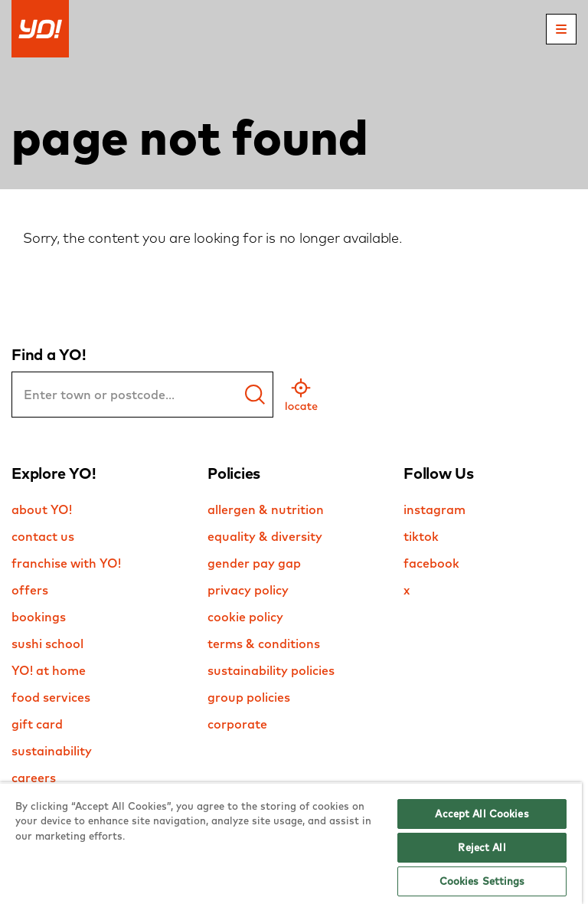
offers (30, 590)
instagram (434, 509)
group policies (249, 697)
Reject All (482, 847)
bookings (39, 617)
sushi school (47, 644)
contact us (43, 536)
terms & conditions (264, 644)
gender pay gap (254, 563)
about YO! (42, 509)
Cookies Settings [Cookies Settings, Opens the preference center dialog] (482, 881)
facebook (431, 563)
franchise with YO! (66, 563)
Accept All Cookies (482, 814)
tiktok (421, 536)
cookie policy (245, 617)
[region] (291, 843)
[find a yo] (255, 395)
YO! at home (49, 670)
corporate (237, 724)
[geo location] (301, 395)
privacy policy (248, 590)
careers (34, 778)
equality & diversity (265, 536)
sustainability (52, 751)
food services (51, 697)
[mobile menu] (561, 29)
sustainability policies (271, 670)
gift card (37, 724)
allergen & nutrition (266, 509)
